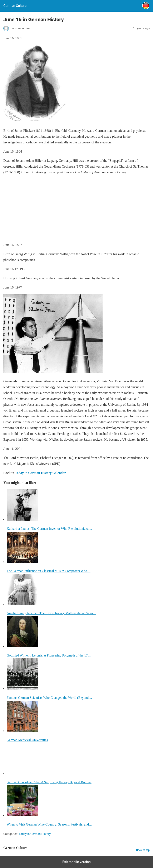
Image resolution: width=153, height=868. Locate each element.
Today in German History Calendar (40, 473)
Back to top (143, 850)
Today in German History (35, 834)
